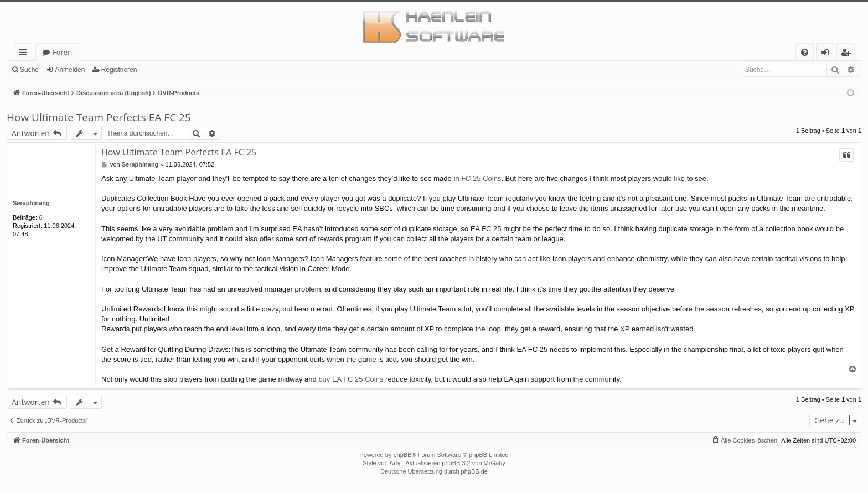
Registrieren (119, 70)
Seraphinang (31, 203)
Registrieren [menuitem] (848, 54)
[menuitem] (805, 52)
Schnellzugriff (25, 54)
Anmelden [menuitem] (828, 54)
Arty (395, 463)
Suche (29, 70)
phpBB (402, 455)
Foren (62, 52)
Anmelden (70, 70)
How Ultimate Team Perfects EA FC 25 (99, 117)
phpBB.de (474, 471)
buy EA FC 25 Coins (351, 379)
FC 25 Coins (481, 178)
